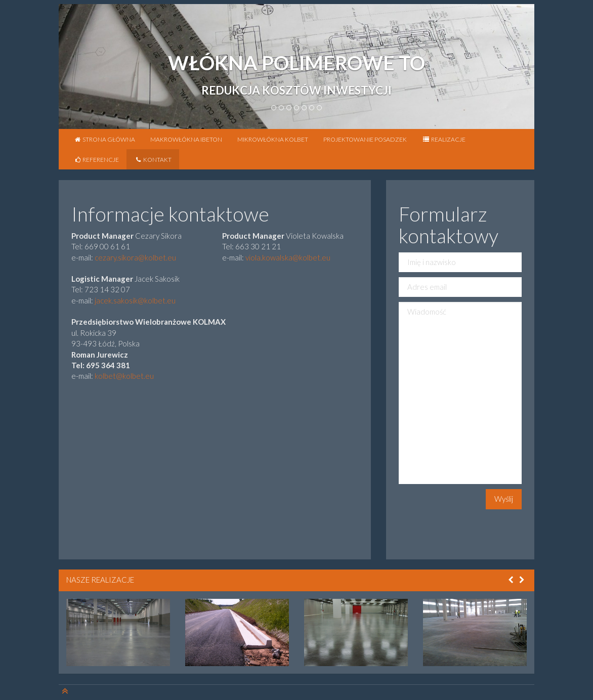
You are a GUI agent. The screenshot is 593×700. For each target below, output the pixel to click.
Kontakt (153, 160)
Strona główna (104, 139)
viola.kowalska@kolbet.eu (288, 257)
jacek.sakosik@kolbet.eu (135, 300)
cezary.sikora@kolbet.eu (135, 257)
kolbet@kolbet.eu (124, 376)
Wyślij (504, 499)
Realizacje (443, 139)
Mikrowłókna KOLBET (273, 139)
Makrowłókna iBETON (186, 139)
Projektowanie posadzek (365, 139)
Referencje (96, 160)
